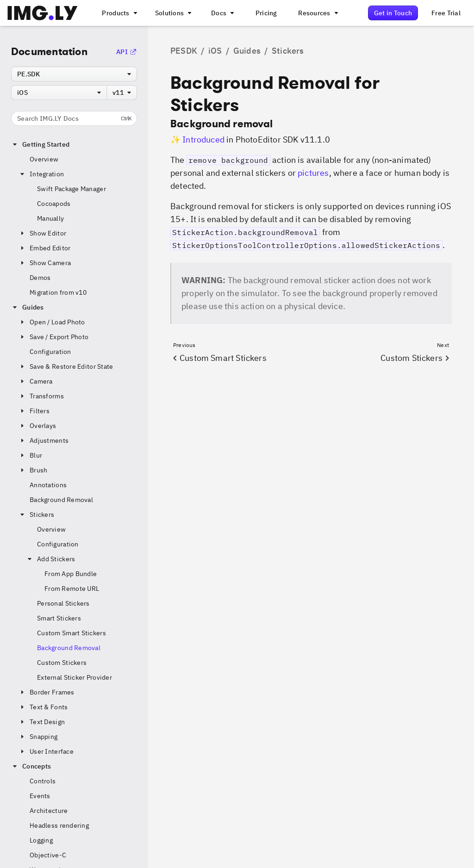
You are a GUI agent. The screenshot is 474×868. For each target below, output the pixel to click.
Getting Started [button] (40, 144)
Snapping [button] (38, 737)
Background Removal (61, 500)
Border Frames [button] (47, 692)
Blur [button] (30, 455)
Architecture (49, 811)
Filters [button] (34, 411)
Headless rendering (59, 825)
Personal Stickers (63, 603)
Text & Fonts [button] (43, 707)
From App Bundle (71, 574)
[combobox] (74, 74)
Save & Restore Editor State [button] (66, 366)
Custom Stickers (62, 663)
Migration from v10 (58, 292)
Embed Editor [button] (44, 248)
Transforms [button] (41, 396)
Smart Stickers (59, 618)
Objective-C (48, 855)
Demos (40, 278)
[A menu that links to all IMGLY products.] (118, 13)
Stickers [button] (36, 515)
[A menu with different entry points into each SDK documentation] (222, 13)
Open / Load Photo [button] (52, 322)
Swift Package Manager (72, 189)
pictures (313, 173)
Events (40, 796)
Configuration (50, 352)
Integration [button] (41, 174)
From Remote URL (72, 589)
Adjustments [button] (44, 440)
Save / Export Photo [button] (53, 337)
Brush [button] (33, 470)
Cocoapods (54, 204)
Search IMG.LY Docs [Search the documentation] (74, 118)
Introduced (203, 139)
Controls (43, 781)
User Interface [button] (46, 751)
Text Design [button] (42, 722)
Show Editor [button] (42, 233)
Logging (41, 840)
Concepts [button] (31, 766)
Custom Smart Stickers (72, 633)
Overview (44, 159)
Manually (50, 218)
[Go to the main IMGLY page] (42, 13)
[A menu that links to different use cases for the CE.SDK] (173, 13)
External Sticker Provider (75, 677)
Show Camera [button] (45, 263)
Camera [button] (36, 381)
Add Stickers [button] (50, 559)
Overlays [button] (37, 426)
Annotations (48, 485)
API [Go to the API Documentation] (127, 52)
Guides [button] (28, 307)
